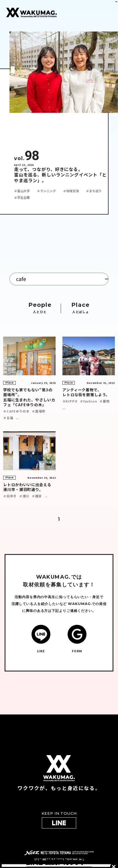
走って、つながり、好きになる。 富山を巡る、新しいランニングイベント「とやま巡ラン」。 (60, 175)
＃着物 (104, 401)
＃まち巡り (94, 191)
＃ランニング (46, 191)
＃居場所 (39, 411)
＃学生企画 (22, 197)
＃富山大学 (22, 191)
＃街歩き (10, 496)
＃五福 (8, 418)
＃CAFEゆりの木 (16, 411)
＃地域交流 (71, 191)
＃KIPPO (70, 401)
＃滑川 (24, 496)
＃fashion (88, 401)
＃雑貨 (37, 496)
